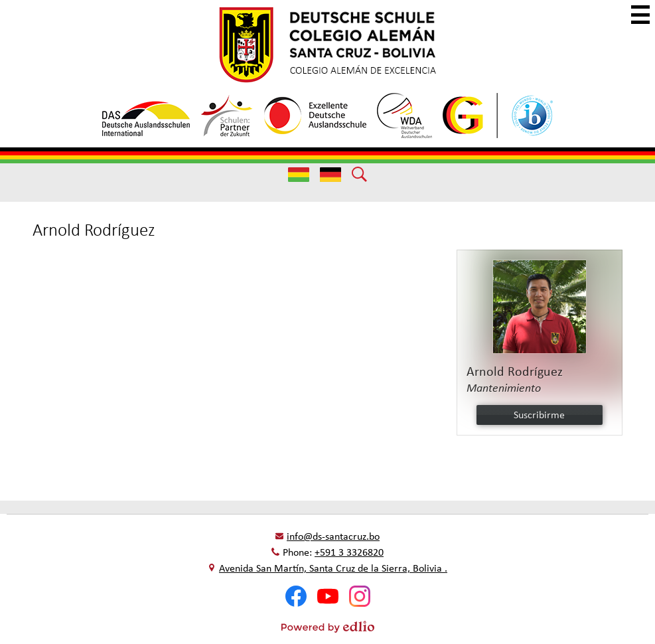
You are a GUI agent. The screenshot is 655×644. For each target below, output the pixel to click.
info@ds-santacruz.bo (333, 536)
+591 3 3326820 (349, 552)
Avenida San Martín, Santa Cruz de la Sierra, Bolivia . (333, 568)
